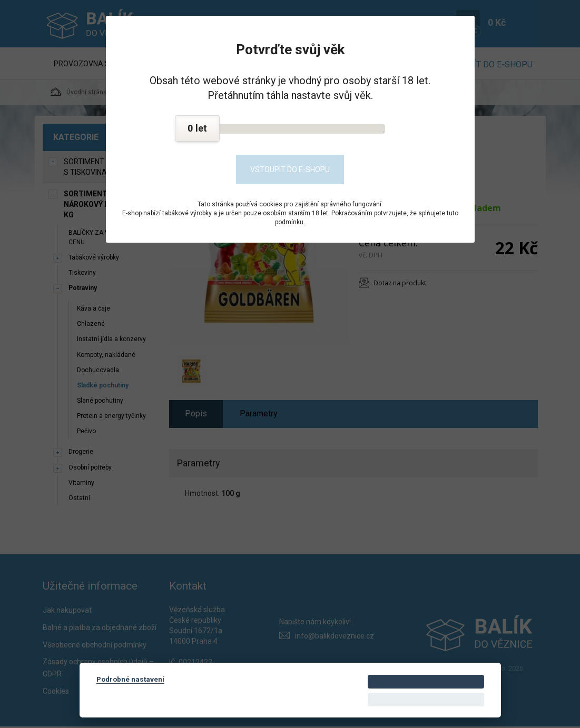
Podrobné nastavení (130, 679)
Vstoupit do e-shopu (290, 169)
